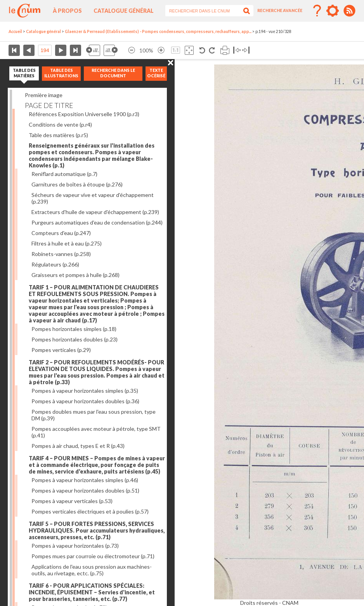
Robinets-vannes (61, 254)
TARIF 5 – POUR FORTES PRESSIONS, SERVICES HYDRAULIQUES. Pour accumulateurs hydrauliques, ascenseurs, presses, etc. (97, 530)
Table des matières (58, 135)
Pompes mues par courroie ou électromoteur (93, 556)
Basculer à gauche (237, 50)
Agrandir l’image (161, 50)
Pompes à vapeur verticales (72, 501)
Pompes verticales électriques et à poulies (90, 511)
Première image (44, 95)
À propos (67, 11)
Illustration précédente (93, 50)
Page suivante (61, 50)
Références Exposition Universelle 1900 (84, 114)
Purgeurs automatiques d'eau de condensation (97, 222)
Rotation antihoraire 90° (202, 50)
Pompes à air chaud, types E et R (78, 446)
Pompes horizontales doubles (75, 339)
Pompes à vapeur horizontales (75, 546)
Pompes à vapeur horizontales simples (85, 391)
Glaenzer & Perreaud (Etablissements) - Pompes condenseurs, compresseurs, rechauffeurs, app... (158, 31)
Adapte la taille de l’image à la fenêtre (189, 50)
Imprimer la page (225, 50)
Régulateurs (55, 264)
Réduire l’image (132, 50)
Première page (14, 50)
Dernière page (75, 50)
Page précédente (29, 50)
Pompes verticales (61, 350)
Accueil (15, 31)
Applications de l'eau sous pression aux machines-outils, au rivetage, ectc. (92, 570)
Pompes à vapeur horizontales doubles (85, 401)
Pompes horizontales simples (74, 329)
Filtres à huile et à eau (67, 243)
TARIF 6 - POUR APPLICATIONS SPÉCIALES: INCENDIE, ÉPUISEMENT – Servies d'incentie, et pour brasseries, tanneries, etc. (92, 592)
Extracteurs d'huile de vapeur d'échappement (95, 212)
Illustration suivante (111, 50)
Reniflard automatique (64, 174)
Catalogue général (124, 11)
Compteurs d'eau (61, 233)
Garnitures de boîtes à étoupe (77, 184)
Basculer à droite (246, 50)
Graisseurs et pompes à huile (75, 275)
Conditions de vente (60, 125)
